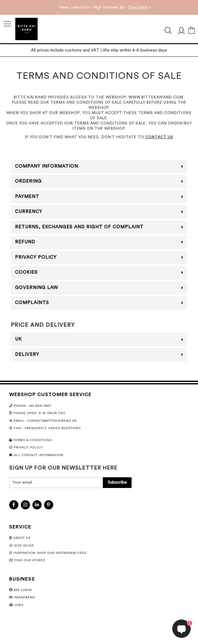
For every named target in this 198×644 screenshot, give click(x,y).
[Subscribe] (117, 483)
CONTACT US (159, 137)
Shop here (138, 7)
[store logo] (26, 29)
